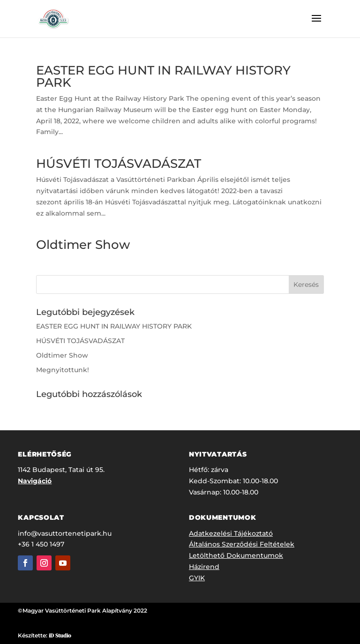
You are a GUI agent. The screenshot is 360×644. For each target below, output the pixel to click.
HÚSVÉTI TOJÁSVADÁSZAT (119, 164)
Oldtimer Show (83, 245)
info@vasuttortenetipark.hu (65, 533)
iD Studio (60, 636)
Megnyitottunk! (63, 370)
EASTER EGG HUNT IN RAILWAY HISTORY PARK (163, 76)
